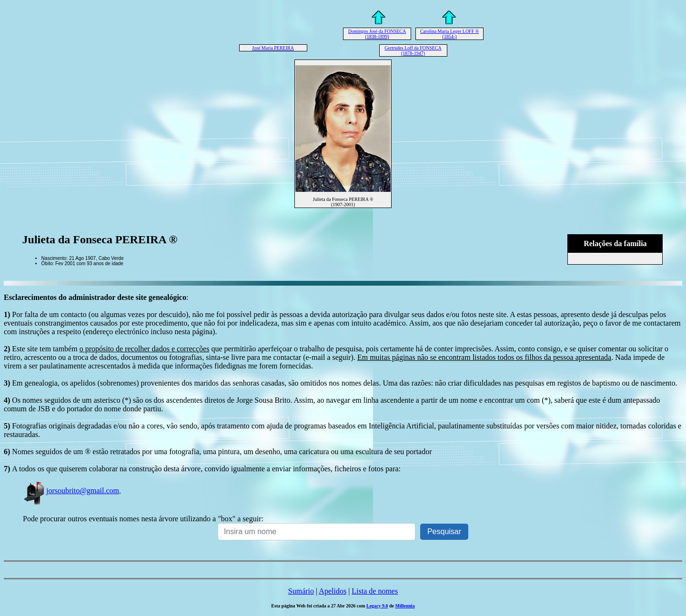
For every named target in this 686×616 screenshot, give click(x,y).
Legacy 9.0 (377, 606)
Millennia (405, 606)
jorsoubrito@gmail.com (71, 491)
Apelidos (333, 591)
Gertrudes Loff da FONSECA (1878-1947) (413, 50)
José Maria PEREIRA (273, 48)
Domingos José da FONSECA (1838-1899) (377, 34)
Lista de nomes (375, 591)
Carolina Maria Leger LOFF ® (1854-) (450, 34)
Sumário (301, 591)
